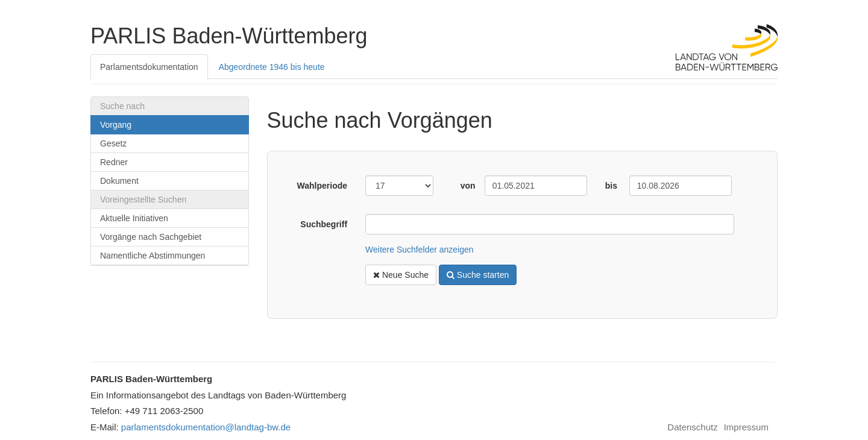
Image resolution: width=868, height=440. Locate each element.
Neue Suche (401, 275)
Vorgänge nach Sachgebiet (151, 237)
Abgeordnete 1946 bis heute (272, 67)
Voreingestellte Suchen (143, 200)
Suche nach (122, 106)
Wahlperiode (322, 186)
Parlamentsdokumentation (149, 67)
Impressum (746, 427)
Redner (114, 162)
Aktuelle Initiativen (134, 218)
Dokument (119, 181)
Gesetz (113, 143)
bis (611, 186)
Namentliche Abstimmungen (153, 256)
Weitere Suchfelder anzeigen (420, 250)
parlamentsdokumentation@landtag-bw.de (206, 427)
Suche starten (478, 275)
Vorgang (116, 125)
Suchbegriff (324, 224)
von (468, 186)
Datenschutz (692, 427)
